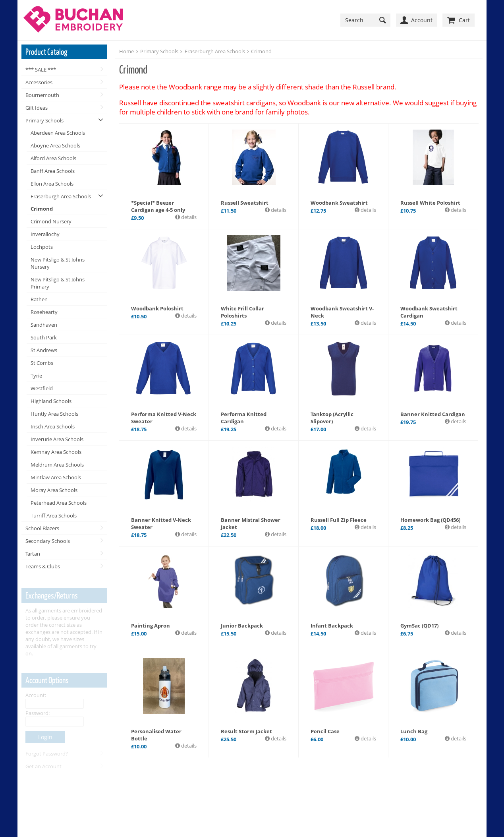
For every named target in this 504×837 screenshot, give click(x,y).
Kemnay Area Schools (56, 452)
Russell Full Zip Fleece (339, 520)
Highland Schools (51, 401)
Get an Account (43, 766)
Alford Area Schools (53, 158)
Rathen (39, 299)
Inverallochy (45, 234)
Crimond (42, 209)
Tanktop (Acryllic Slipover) (332, 418)
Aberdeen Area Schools (58, 133)
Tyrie (36, 376)
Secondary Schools (48, 541)
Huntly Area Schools (54, 414)
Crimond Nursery (51, 221)
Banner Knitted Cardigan (433, 414)
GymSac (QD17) (419, 626)
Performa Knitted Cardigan (244, 418)
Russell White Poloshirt (430, 203)
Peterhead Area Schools (59, 503)
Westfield (42, 388)
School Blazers (42, 528)
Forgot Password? (47, 754)
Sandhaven (44, 325)
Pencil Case (325, 731)
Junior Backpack (242, 626)
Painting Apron (151, 626)
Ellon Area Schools (52, 184)
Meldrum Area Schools (57, 465)
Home (126, 51)
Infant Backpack (332, 626)
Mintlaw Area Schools (56, 477)
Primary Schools (44, 120)
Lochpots (42, 247)
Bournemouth (42, 95)
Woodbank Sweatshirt (339, 203)
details (188, 217)
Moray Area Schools (54, 490)
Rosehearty (44, 312)
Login (45, 737)
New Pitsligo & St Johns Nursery (58, 263)
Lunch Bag (414, 731)
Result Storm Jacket (246, 731)
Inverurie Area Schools (57, 439)
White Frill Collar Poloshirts (242, 312)
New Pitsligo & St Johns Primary (58, 283)
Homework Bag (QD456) (430, 520)
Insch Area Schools (53, 426)
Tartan (33, 554)
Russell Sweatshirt (245, 203)
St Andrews (44, 350)
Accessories (39, 82)
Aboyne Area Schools (55, 145)
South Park (44, 337)
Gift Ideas (37, 108)
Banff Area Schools (53, 171)
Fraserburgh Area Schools (61, 196)
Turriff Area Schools (54, 515)
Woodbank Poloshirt (157, 308)
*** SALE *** (41, 70)
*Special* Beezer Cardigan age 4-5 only (158, 206)
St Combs (42, 363)
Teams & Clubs (43, 566)
